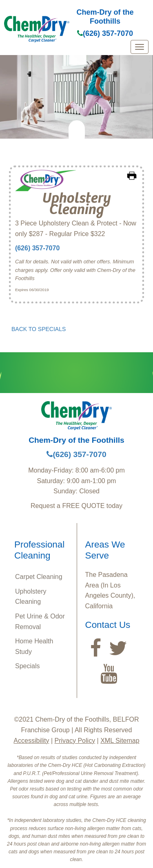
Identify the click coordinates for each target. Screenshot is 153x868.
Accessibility (31, 741)
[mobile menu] (140, 47)
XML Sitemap (120, 741)
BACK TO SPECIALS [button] (39, 329)
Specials (27, 666)
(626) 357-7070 (105, 33)
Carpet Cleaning (39, 577)
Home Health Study (34, 646)
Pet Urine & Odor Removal (40, 622)
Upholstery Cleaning (31, 597)
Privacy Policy (75, 741)
